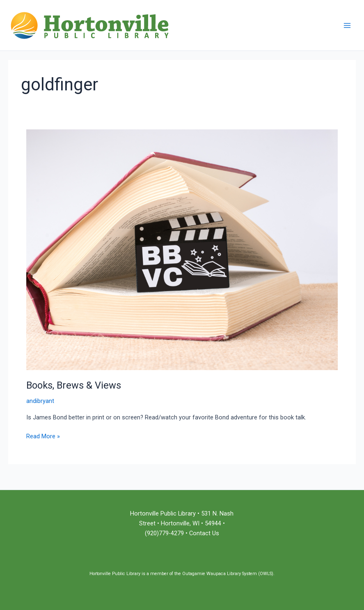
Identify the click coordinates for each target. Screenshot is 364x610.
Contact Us (204, 533)
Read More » (43, 436)
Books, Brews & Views (74, 385)
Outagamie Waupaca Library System (220, 574)
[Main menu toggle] (347, 25)
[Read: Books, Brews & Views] (182, 249)
